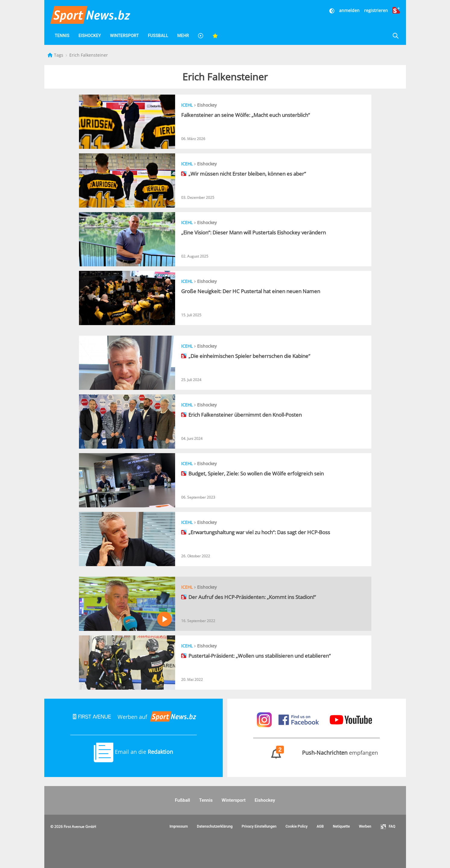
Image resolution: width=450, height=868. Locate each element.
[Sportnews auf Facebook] (299, 719)
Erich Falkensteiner (89, 55)
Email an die (133, 752)
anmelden (349, 10)
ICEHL (187, 105)
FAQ (388, 827)
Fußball (158, 36)
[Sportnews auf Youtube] (351, 719)
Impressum (179, 826)
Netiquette (341, 826)
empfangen (317, 753)
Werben (365, 826)
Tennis (62, 36)
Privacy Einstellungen (259, 826)
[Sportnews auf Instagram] (265, 719)
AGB (320, 826)
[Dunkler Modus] (332, 10)
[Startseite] (51, 55)
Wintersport (124, 36)
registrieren (376, 10)
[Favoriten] (215, 36)
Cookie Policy (296, 826)
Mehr (183, 36)
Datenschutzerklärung (215, 826)
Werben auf (134, 717)
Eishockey (90, 36)
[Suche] (395, 36)
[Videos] (201, 36)
